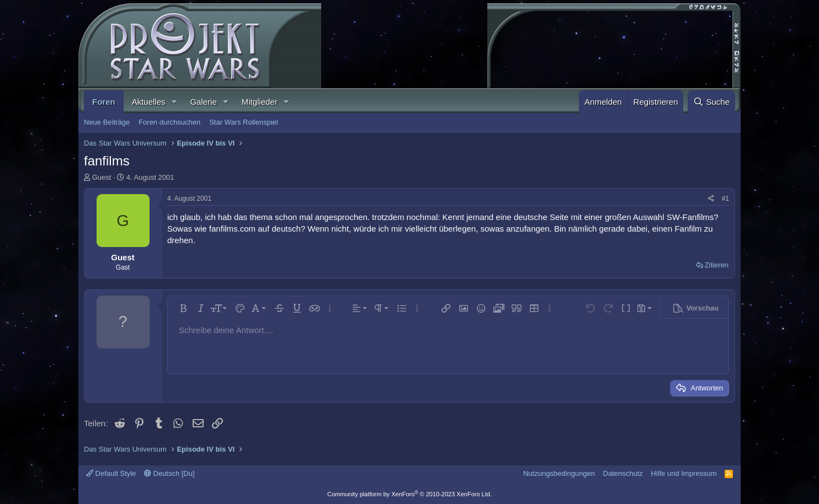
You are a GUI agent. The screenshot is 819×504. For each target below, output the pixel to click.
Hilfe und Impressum (684, 473)
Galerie (203, 102)
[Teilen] (711, 199)
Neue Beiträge (107, 122)
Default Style (111, 473)
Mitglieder (260, 102)
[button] (174, 102)
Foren (104, 102)
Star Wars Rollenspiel (244, 122)
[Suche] (711, 102)
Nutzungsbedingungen (559, 473)
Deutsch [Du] (169, 473)
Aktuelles (149, 102)
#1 (725, 199)
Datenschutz (623, 473)
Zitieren (717, 265)
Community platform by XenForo (410, 494)
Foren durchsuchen (169, 122)
